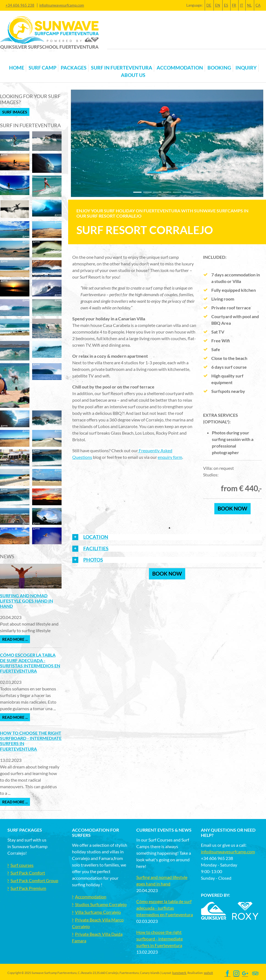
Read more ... (15, 639)
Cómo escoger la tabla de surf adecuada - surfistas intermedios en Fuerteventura (30, 663)
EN (218, 5)
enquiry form (170, 457)
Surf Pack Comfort (28, 873)
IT (242, 5)
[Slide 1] (147, 192)
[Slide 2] (157, 192)
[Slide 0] (137, 192)
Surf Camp (42, 68)
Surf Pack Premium (28, 888)
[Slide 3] (167, 192)
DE (209, 5)
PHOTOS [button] (93, 560)
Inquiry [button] (246, 68)
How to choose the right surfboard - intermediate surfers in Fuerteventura (160, 939)
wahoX (208, 973)
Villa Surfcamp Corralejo (98, 912)
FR (234, 5)
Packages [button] (74, 68)
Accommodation (91, 897)
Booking (219, 68)
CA (258, 5)
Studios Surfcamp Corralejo (101, 904)
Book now (167, 574)
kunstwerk (179, 973)
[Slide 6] (197, 192)
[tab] (167, 539)
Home (17, 68)
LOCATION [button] (96, 537)
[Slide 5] (187, 192)
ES (226, 5)
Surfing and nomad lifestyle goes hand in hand (27, 601)
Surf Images (15, 112)
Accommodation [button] (180, 68)
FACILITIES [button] (96, 549)
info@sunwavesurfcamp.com (62, 5)
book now (232, 508)
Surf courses (22, 865)
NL (249, 5)
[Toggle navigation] (11, 59)
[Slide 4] (177, 192)
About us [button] (133, 75)
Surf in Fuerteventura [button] (122, 68)
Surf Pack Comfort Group (34, 880)
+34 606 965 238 (20, 5)
